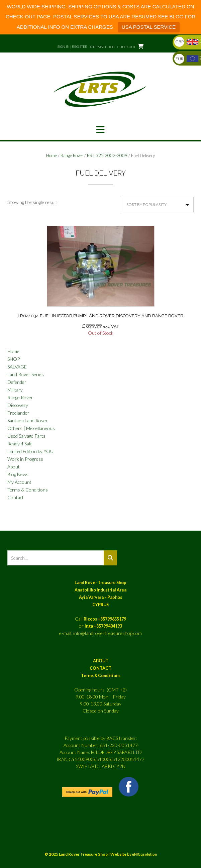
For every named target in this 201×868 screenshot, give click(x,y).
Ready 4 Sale (20, 444)
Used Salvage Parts (26, 436)
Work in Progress (25, 459)
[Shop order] (158, 205)
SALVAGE (17, 367)
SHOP (14, 359)
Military (15, 390)
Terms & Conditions (28, 490)
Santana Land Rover (28, 420)
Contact (16, 497)
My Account (19, 482)
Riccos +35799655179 (105, 619)
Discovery (18, 405)
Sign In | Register (72, 46)
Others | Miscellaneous (31, 428)
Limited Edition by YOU (30, 451)
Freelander (18, 413)
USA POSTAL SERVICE (149, 27)
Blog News (18, 474)
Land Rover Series (26, 374)
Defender (17, 382)
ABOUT (101, 661)
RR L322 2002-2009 (107, 155)
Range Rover (72, 155)
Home (52, 155)
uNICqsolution (144, 854)
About (14, 467)
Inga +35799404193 (103, 626)
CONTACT (100, 668)
